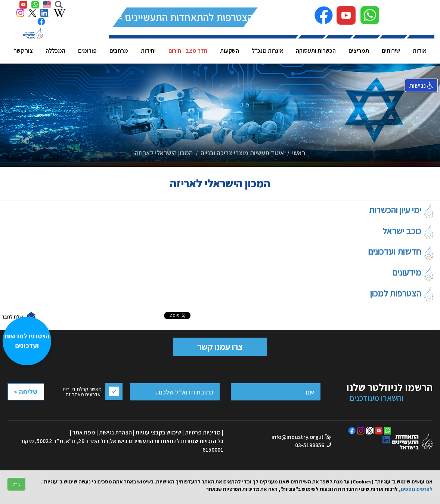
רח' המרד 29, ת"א (87, 441)
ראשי (299, 153)
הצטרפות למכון (402, 293)
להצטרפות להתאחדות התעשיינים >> (185, 17)
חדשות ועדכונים (401, 251)
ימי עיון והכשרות (402, 210)
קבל (16, 484)
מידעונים (413, 272)
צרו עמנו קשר (220, 347)
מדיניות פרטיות (203, 432)
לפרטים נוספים (417, 489)
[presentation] (37, 410)
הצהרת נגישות (115, 432)
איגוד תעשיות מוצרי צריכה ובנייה (242, 153)
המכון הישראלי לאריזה (164, 153)
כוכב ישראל (408, 231)
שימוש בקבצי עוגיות (158, 432)
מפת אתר (84, 432)
